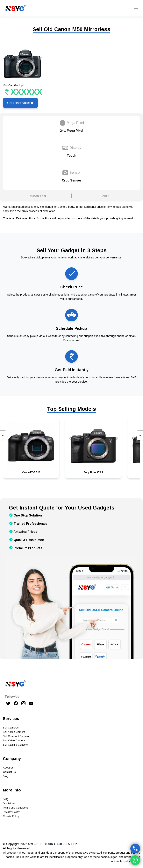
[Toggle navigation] (136, 8)
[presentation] (3, 435)
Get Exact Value (20, 103)
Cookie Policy (11, 816)
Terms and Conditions (16, 808)
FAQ (6, 799)
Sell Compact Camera (16, 736)
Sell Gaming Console (15, 745)
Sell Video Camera (14, 740)
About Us (8, 768)
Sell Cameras (11, 728)
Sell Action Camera (14, 732)
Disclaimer (9, 803)
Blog (6, 776)
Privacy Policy (11, 812)
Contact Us (9, 772)
